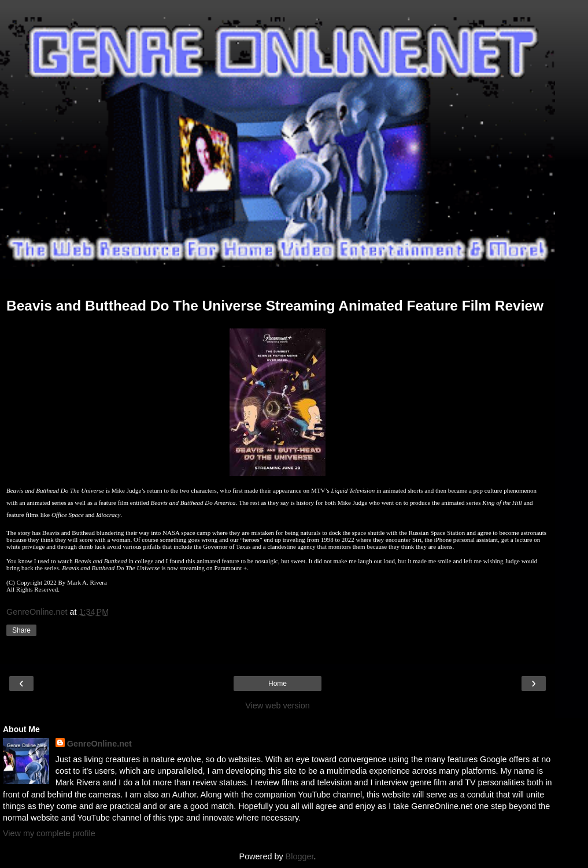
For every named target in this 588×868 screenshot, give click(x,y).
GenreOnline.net (99, 744)
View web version (278, 706)
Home (278, 684)
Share (21, 630)
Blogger (300, 856)
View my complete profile (49, 833)
